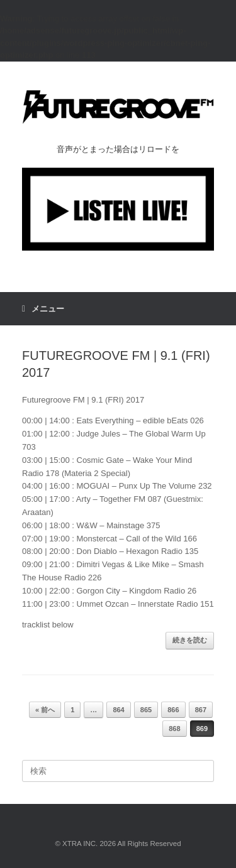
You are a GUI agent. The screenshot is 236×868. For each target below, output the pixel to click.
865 (146, 710)
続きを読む (190, 640)
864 (118, 710)
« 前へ (45, 710)
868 (174, 729)
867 (201, 710)
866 (173, 710)
